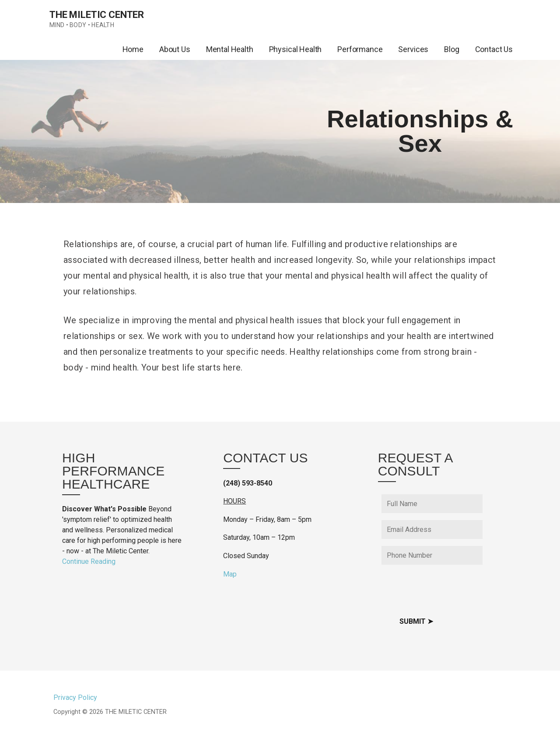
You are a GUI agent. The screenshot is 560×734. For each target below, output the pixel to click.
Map (230, 574)
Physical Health (296, 49)
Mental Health (230, 49)
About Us (175, 49)
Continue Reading (89, 561)
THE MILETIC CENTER (97, 15)
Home (133, 49)
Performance (360, 49)
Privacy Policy (75, 697)
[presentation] (448, 589)
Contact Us (494, 49)
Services (413, 49)
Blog (451, 49)
